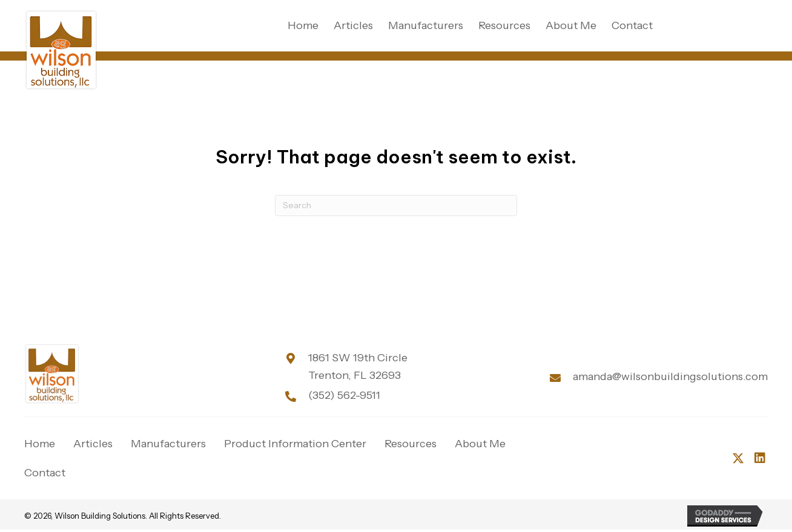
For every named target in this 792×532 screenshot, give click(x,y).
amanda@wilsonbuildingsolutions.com (670, 376)
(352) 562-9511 (344, 395)
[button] (738, 458)
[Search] (396, 205)
